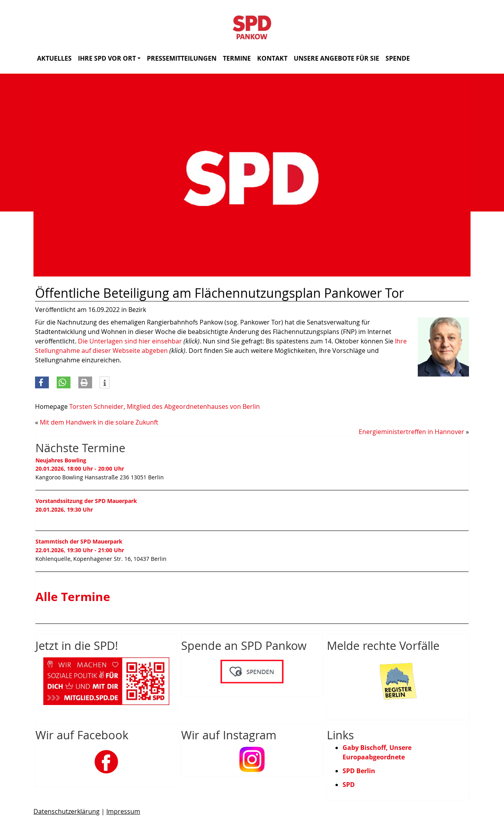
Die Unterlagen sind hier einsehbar (130, 341)
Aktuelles (54, 58)
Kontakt (272, 58)
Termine (237, 58)
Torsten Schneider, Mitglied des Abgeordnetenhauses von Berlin (165, 406)
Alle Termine (73, 597)
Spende (398, 58)
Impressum (123, 811)
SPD (349, 785)
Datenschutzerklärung (67, 811)
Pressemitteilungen (182, 58)
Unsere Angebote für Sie (336, 58)
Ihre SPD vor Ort (109, 58)
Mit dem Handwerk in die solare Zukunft (99, 422)
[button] (42, 382)
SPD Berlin (359, 771)
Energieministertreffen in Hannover (411, 432)
